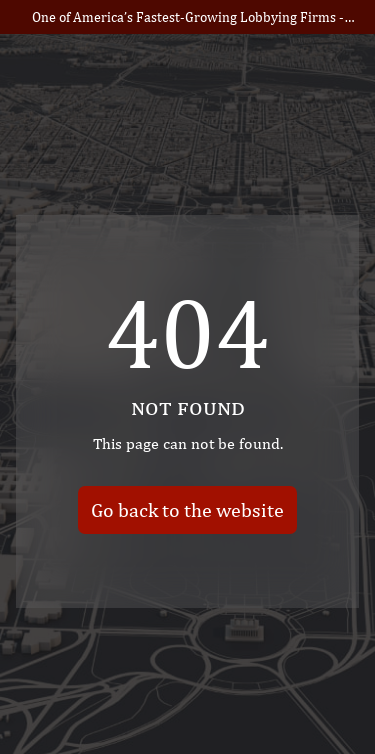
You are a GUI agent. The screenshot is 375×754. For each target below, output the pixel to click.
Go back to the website (187, 508)
